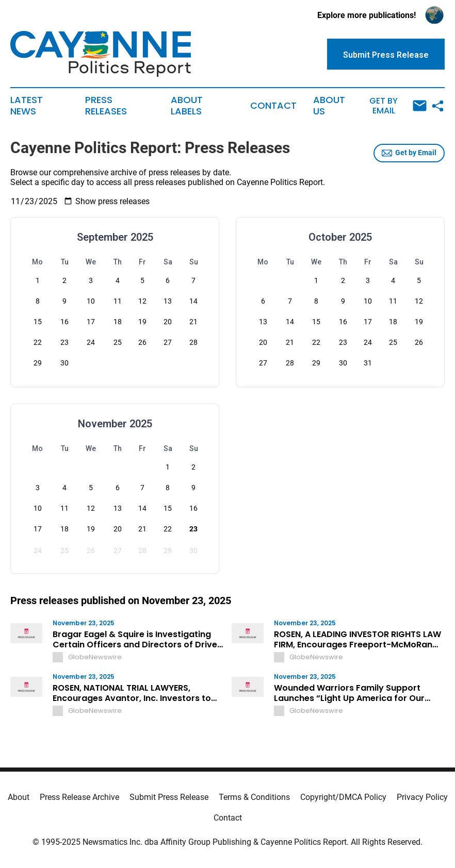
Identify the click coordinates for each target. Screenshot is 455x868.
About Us (329, 106)
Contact (273, 106)
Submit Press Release (169, 797)
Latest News (27, 106)
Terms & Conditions (254, 797)
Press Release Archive (79, 797)
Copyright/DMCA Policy (343, 797)
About (19, 797)
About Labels (187, 106)
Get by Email (398, 106)
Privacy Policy (422, 797)
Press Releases (106, 106)
